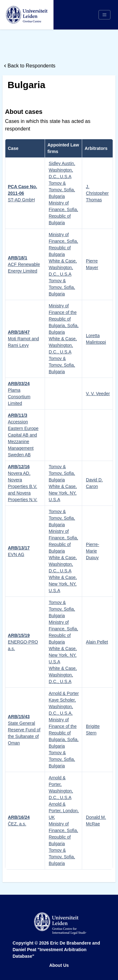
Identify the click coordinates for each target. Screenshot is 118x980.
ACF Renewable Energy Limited (24, 264)
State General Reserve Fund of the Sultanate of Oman (24, 730)
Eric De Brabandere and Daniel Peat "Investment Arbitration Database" (56, 950)
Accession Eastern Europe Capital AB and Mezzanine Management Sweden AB (23, 435)
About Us (59, 965)
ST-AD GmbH (22, 193)
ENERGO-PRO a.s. (23, 642)
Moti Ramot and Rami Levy (23, 339)
